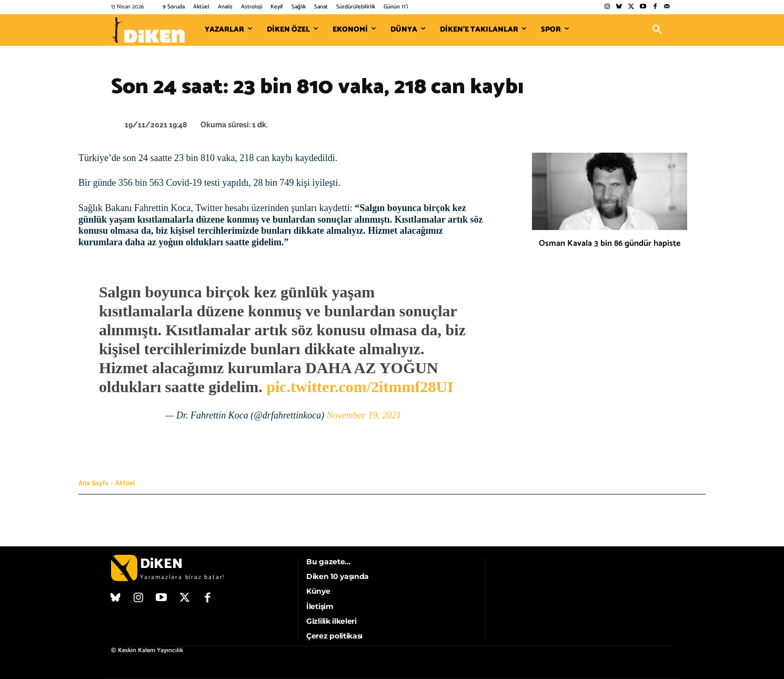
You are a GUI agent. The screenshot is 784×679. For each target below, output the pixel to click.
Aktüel (125, 483)
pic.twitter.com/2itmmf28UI (360, 387)
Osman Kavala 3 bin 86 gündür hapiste (610, 243)
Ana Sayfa (93, 483)
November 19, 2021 (364, 415)
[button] (657, 30)
